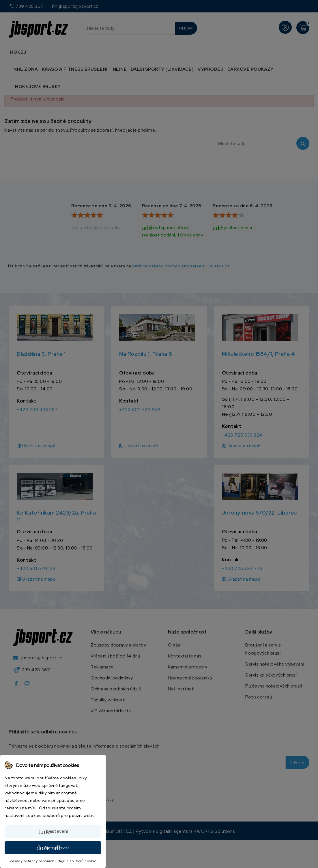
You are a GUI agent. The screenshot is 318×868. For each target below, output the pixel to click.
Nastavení (53, 832)
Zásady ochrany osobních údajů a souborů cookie (53, 861)
